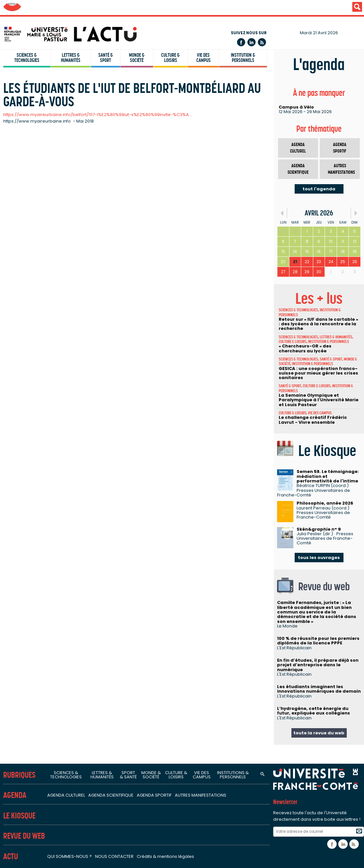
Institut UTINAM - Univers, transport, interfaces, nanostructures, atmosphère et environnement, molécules (137, 280)
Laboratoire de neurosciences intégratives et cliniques (77, 610)
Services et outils (27, 756)
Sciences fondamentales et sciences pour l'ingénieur (73, 252)
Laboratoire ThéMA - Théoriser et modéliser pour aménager (84, 343)
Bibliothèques (21, 738)
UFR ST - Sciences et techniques (44, 66)
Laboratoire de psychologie (46, 508)
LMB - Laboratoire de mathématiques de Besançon (74, 290)
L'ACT (11, 830)
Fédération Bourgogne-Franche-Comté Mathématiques (79, 662)
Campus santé (24, 778)
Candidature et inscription (37, 808)
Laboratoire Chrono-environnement (55, 333)
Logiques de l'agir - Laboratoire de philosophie (68, 468)
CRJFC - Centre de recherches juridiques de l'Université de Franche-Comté (100, 386)
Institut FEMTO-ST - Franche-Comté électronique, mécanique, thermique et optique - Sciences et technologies (144, 270)
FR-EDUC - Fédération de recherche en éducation (71, 672)
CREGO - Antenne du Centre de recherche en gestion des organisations (98, 405)
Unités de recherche (31, 230)
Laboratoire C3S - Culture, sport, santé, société (68, 560)
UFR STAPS (18, 96)
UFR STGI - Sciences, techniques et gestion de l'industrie (72, 86)
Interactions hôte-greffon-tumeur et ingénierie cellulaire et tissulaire (94, 600)
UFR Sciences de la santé (35, 46)
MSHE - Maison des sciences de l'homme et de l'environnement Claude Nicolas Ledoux (115, 692)
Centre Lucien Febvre (37, 488)
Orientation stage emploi (36, 798)
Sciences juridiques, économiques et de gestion (65, 368)
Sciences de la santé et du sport (47, 533)
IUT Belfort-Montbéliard (34, 139)
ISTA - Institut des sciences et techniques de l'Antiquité (78, 498)
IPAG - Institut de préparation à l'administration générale (73, 179)
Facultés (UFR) (23, 24)
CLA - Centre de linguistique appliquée (52, 198)
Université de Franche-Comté (45, 8)
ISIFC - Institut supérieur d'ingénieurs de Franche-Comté (72, 159)
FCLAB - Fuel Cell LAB (37, 682)
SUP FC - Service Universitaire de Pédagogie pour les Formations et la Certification (103, 208)
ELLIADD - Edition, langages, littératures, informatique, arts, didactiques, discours (107, 458)
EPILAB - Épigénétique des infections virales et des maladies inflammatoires (102, 570)
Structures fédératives (35, 645)
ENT (7, 848)
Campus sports (25, 788)
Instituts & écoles (27, 117)
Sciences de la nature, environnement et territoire (70, 315)
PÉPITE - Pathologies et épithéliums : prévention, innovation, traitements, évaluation (111, 590)
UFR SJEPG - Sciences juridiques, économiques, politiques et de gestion (90, 76)
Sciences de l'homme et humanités (51, 431)
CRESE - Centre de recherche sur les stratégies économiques (84, 396)
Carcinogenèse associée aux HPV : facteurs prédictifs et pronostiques (96, 551)
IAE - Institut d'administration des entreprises (60, 169)
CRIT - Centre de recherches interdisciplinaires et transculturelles (89, 449)
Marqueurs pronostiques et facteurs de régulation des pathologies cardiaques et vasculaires (124, 619)
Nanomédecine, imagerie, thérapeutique (61, 580)
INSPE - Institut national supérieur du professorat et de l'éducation (84, 188)
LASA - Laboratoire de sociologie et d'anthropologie (74, 478)
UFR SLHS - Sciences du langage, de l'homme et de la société (78, 56)
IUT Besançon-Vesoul (32, 149)
